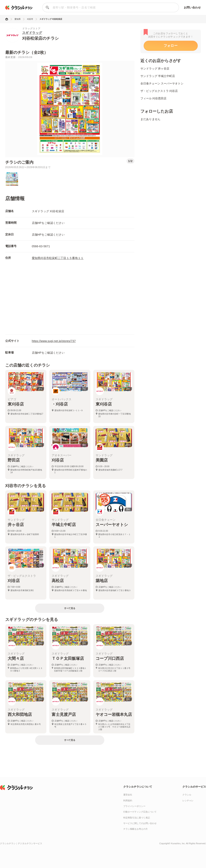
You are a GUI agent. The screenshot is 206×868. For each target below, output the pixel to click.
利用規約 (128, 800)
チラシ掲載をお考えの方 (135, 829)
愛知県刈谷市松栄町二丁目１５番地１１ (58, 258)
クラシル (187, 795)
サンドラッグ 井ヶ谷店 (155, 69)
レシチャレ (188, 800)
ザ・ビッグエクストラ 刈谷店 (159, 91)
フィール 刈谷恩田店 (154, 98)
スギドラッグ (32, 33)
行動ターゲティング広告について (140, 812)
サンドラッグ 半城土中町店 (158, 76)
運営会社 (128, 795)
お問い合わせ (192, 7)
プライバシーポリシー (134, 806)
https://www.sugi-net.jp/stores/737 (54, 341)
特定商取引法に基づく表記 (137, 818)
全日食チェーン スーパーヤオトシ (162, 83)
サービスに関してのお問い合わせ (140, 823)
